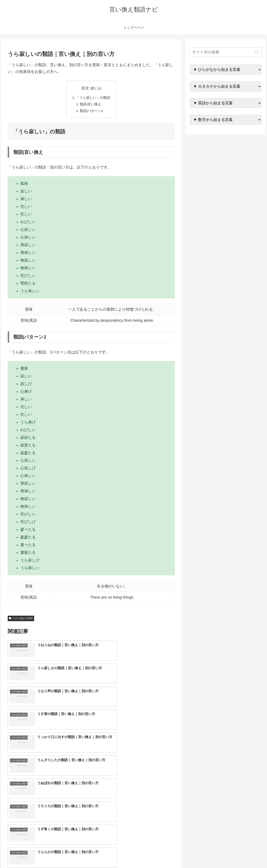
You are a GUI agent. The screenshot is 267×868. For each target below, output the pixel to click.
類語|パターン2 (92, 112)
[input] (226, 52)
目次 (85, 88)
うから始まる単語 (21, 619)
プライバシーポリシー (248, 855)
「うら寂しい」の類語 (93, 98)
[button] (257, 52)
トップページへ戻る (215, 855)
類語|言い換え (91, 105)
